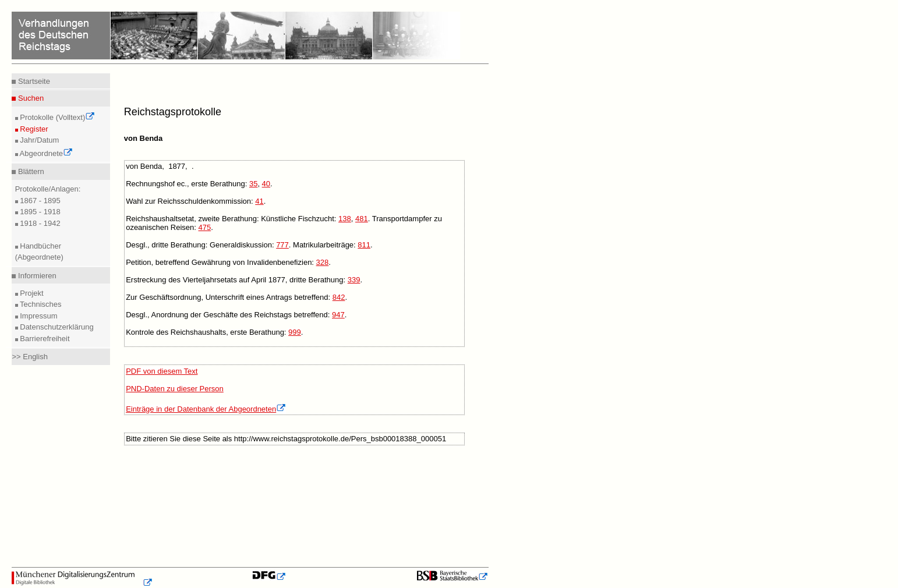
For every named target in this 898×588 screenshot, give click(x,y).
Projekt (31, 293)
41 (259, 201)
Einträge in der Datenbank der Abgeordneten (206, 409)
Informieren (36, 276)
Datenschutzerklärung (56, 327)
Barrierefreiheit (44, 339)
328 (323, 262)
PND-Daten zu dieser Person (175, 389)
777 (282, 245)
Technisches (40, 304)
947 (338, 315)
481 (362, 219)
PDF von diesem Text (162, 371)
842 (339, 297)
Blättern (30, 171)
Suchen (30, 98)
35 (253, 184)
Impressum (38, 316)
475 (204, 227)
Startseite (33, 81)
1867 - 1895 (39, 201)
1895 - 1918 (39, 212)
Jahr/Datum (39, 140)
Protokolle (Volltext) (57, 117)
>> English (29, 357)
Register (33, 129)
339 (354, 280)
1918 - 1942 (39, 223)
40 (266, 184)
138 (345, 219)
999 (295, 332)
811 (364, 245)
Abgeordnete (45, 153)
